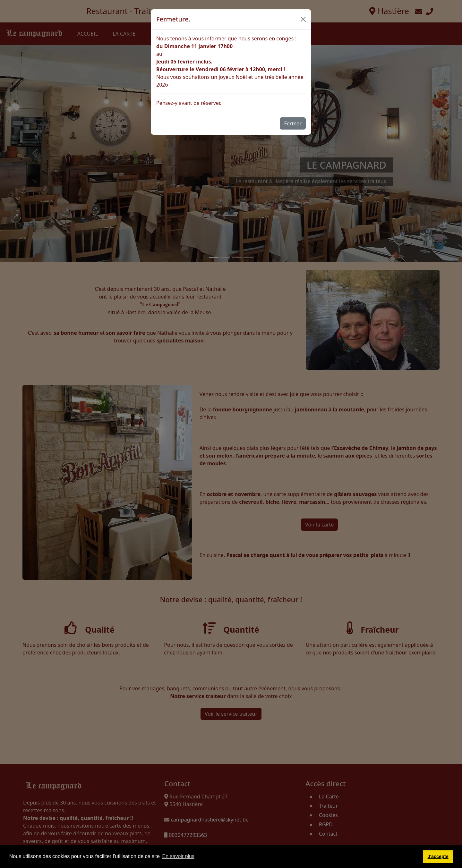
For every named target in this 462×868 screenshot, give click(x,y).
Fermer (293, 123)
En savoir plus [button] (179, 856)
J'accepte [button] (438, 856)
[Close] (303, 19)
